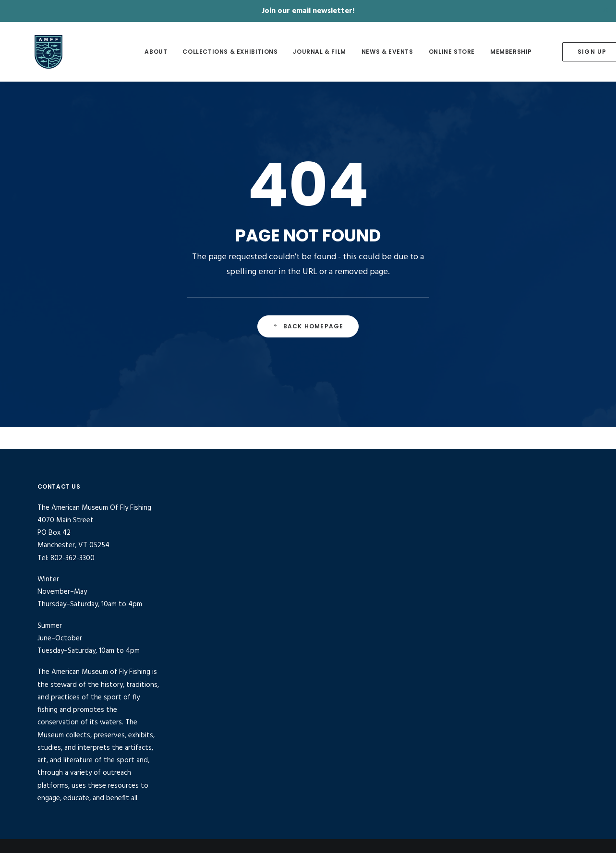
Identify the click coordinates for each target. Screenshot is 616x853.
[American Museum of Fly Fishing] (57, 52)
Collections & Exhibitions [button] (212, 52)
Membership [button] (492, 52)
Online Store (433, 52)
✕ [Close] (606, 11)
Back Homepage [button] (308, 326)
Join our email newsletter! (308, 11)
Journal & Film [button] (301, 52)
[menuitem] (138, 52)
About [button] (138, 52)
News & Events (369, 52)
